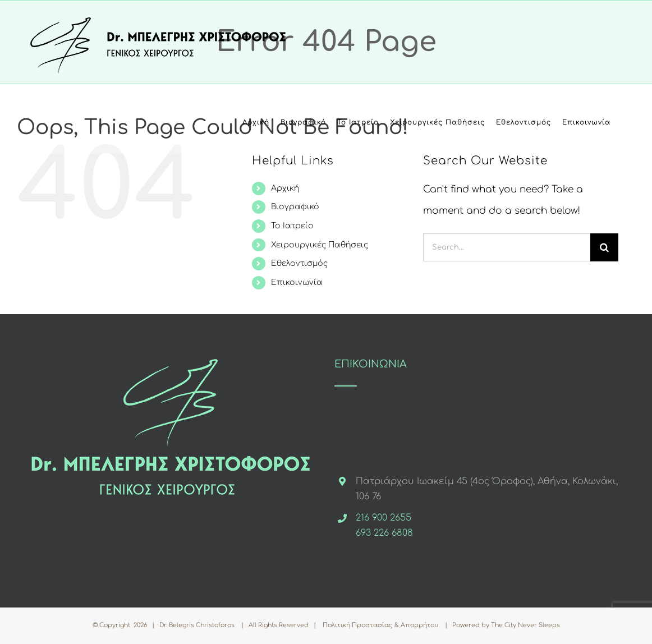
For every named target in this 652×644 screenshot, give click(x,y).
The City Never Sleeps (525, 625)
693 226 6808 (384, 533)
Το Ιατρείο (292, 226)
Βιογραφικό (295, 207)
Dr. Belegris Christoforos (198, 625)
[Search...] (506, 247)
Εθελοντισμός (299, 263)
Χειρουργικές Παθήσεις (320, 245)
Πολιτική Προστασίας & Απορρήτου (380, 625)
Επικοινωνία (297, 282)
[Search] (604, 247)
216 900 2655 (384, 518)
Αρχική (285, 188)
